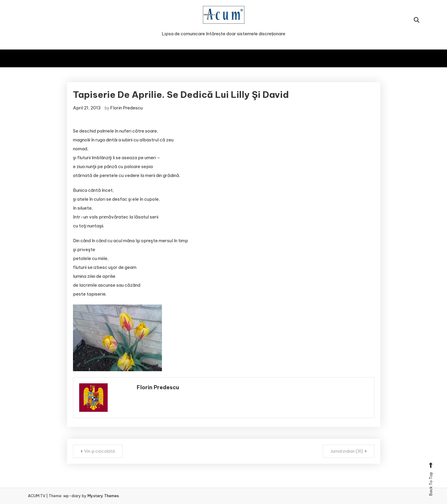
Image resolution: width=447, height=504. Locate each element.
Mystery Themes (103, 496)
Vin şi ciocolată (100, 451)
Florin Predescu (126, 108)
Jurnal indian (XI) (347, 451)
